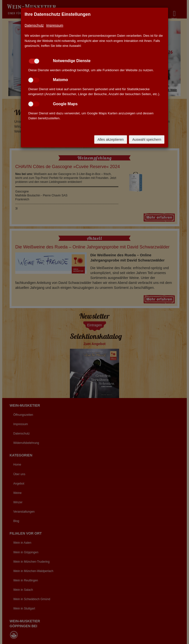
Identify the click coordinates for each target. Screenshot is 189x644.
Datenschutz (34, 25)
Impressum (55, 25)
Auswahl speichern (147, 139)
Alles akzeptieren (111, 139)
